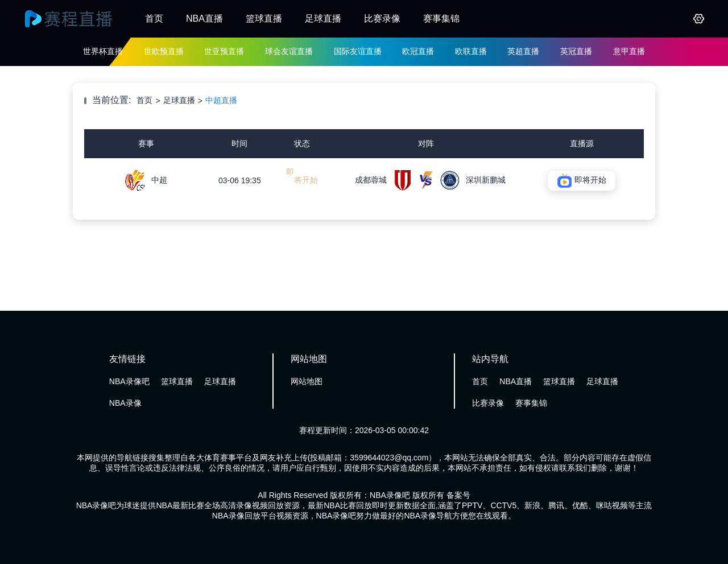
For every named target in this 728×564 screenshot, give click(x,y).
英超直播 (523, 51)
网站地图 (307, 381)
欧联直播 (471, 51)
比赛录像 (382, 18)
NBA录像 (125, 403)
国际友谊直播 (358, 51)
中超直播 (221, 100)
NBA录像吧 (129, 381)
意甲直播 (629, 51)
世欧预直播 (164, 51)
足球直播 (323, 18)
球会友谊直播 (289, 51)
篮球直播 (264, 18)
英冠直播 (576, 51)
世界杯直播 (103, 51)
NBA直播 (204, 18)
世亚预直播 (224, 51)
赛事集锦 (441, 18)
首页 (154, 18)
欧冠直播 (418, 51)
